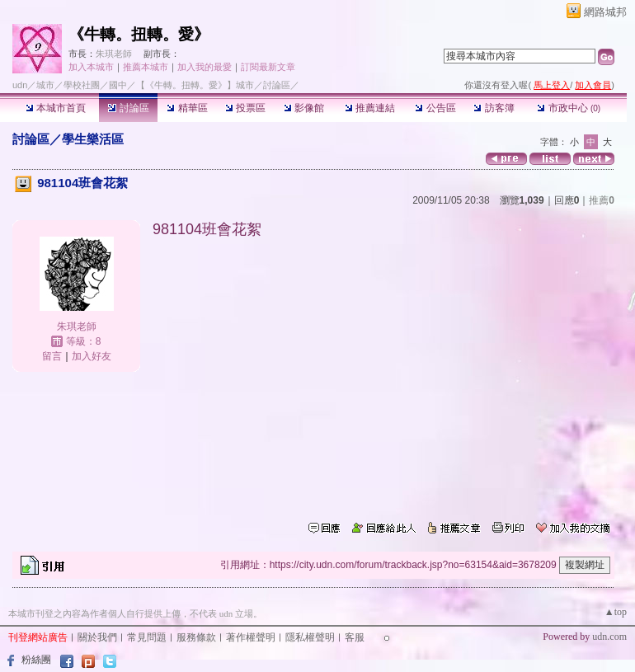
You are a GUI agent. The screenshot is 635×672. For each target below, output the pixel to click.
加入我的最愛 (205, 67)
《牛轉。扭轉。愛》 (139, 34)
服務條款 (196, 637)
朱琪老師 (114, 54)
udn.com (609, 637)
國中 (118, 85)
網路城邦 (605, 12)
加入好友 (92, 356)
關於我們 (97, 637)
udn (20, 85)
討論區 (128, 108)
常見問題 (147, 637)
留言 (52, 356)
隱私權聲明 (310, 637)
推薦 (602, 200)
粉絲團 (36, 660)
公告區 (435, 108)
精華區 (187, 108)
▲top (616, 612)
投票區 (245, 108)
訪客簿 (494, 108)
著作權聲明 (251, 637)
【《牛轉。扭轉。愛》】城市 (195, 85)
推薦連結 (370, 108)
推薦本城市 (146, 67)
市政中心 (569, 108)
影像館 (304, 108)
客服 (355, 637)
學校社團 (82, 85)
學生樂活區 (93, 139)
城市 (45, 85)
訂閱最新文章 (268, 67)
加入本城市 (91, 67)
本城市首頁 (56, 108)
